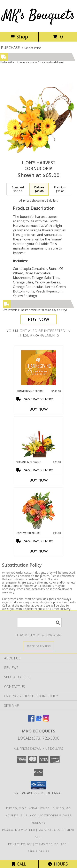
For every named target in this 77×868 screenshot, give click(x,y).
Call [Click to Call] (19, 864)
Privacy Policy (20, 844)
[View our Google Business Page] (39, 720)
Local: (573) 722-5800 (39, 738)
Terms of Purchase (51, 844)
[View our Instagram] (46, 720)
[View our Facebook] (31, 720)
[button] (38, 785)
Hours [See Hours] (58, 864)
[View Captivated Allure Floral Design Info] (38, 509)
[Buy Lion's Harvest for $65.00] (39, 319)
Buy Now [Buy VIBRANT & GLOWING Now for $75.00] (39, 480)
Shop (19, 37)
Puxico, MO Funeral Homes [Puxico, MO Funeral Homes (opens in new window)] (28, 808)
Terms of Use (39, 851)
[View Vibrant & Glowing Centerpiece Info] (38, 439)
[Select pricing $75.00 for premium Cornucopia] (60, 189)
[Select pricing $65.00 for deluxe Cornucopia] (39, 189)
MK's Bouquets (39, 16)
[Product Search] (39, 623)
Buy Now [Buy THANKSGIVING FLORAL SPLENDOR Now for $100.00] (39, 409)
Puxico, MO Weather (18, 830)
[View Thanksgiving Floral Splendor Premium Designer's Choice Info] (38, 368)
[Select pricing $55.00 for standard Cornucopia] (18, 189)
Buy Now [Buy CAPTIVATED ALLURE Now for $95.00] (39, 551)
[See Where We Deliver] (39, 646)
